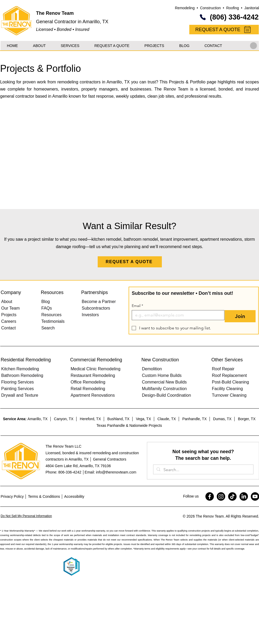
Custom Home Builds (162, 375)
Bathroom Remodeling (22, 375)
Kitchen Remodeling (20, 369)
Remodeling (185, 8)
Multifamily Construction (164, 389)
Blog (46, 302)
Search (48, 328)
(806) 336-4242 (234, 17)
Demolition (152, 369)
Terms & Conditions (44, 496)
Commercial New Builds (164, 382)
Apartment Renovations (93, 395)
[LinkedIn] (244, 496)
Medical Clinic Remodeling (96, 369)
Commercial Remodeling (96, 360)
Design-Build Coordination (167, 395)
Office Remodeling (88, 382)
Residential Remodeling (26, 360)
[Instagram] (221, 496)
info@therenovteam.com (116, 472)
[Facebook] (210, 496)
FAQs (47, 308)
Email (137, 306)
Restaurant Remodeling (93, 375)
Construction (211, 8)
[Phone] (203, 17)
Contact (9, 328)
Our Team (11, 308)
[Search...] (203, 470)
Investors (90, 315)
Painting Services (18, 389)
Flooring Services (18, 382)
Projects (9, 315)
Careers (9, 321)
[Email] (177, 315)
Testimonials (53, 321)
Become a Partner (99, 302)
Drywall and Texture (20, 395)
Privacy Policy (12, 496)
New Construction (160, 360)
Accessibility (74, 496)
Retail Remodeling (88, 389)
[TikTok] (232, 496)
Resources (51, 315)
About (7, 302)
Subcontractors (96, 308)
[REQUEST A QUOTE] (224, 30)
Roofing (233, 8)
